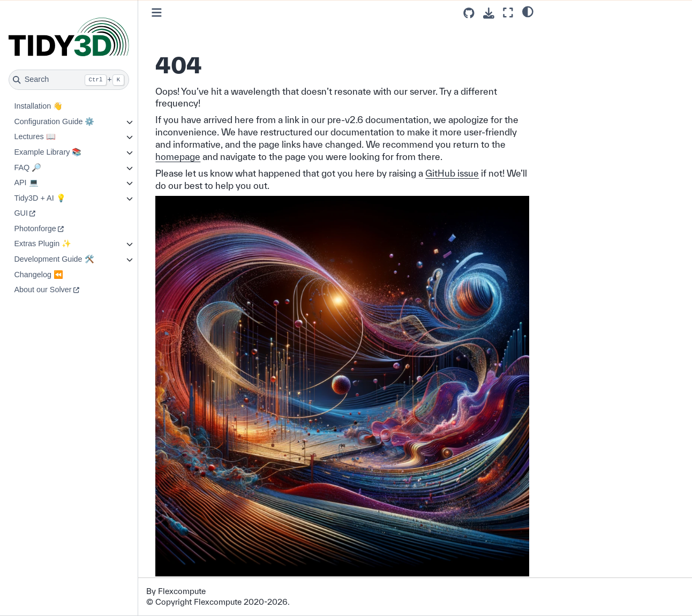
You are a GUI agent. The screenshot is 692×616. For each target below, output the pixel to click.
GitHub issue (452, 173)
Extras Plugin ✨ (43, 244)
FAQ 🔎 (28, 168)
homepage (178, 157)
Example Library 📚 (48, 152)
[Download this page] (489, 13)
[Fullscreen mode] (508, 13)
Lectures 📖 (35, 136)
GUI (21, 213)
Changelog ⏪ (39, 275)
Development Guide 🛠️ (54, 259)
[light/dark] (528, 11)
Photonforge (35, 229)
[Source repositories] (469, 13)
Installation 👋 (38, 106)
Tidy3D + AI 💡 (40, 198)
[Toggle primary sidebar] (157, 13)
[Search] (69, 80)
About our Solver (43, 290)
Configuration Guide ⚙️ (54, 121)
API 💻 (26, 182)
